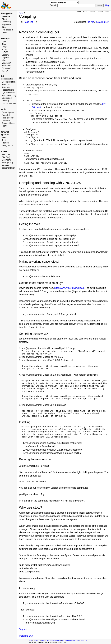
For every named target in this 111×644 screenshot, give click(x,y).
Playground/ (7, 146)
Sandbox (6, 120)
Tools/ (5, 49)
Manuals (6, 85)
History (100, 12)
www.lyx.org (7, 163)
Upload (92, 12)
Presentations (8, 90)
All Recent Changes (71, 640)
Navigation (7, 13)
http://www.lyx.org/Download (69, 288)
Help (107, 5)
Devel (5, 71)
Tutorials (6, 87)
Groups (5, 39)
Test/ (4, 140)
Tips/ (4, 44)
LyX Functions (8, 93)
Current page (8, 112)
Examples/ (7, 66)
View (79, 12)
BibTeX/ (5, 55)
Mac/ (4, 60)
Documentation (9, 82)
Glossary (6, 68)
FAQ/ (4, 47)
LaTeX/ (5, 52)
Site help (6, 155)
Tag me (90, 22)
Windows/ (6, 63)
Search (84, 640)
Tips (21, 13)
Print (107, 12)
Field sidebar (8, 118)
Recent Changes (54, 640)
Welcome (6, 16)
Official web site (9, 103)
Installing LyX (103, 22)
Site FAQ (6, 157)
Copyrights (7, 160)
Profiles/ (6, 143)
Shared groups (5, 133)
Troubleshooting (9, 95)
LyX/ (4, 41)
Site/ (4, 138)
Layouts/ (6, 58)
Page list (6, 115)
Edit (85, 12)
